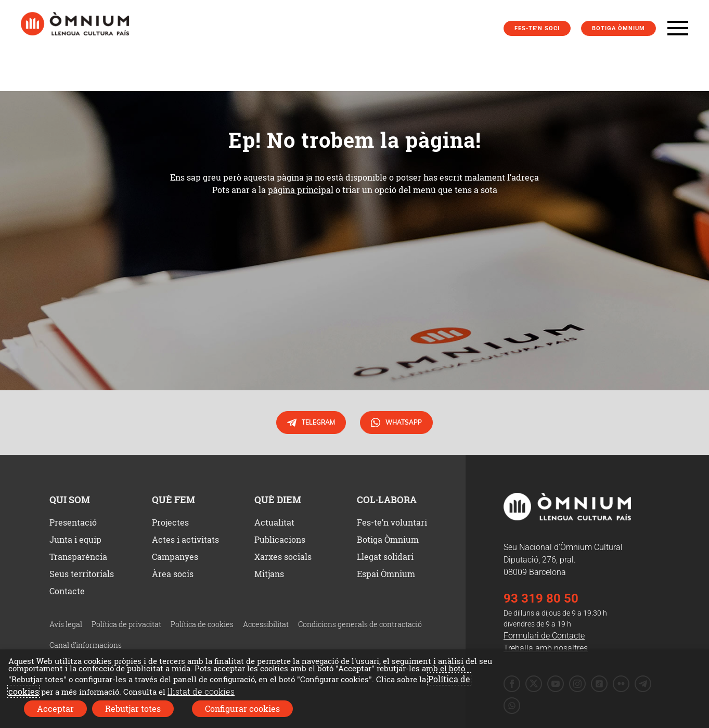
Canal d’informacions (86, 645)
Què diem (278, 500)
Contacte (67, 591)
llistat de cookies (201, 691)
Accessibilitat (266, 624)
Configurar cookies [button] (242, 708)
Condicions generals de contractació (360, 624)
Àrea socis (173, 574)
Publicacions (280, 539)
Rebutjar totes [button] (133, 708)
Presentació (73, 522)
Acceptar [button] (55, 708)
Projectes (170, 522)
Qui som (70, 500)
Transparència (78, 557)
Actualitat (274, 522)
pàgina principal (301, 190)
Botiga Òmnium (618, 28)
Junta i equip (75, 539)
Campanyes (175, 557)
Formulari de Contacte (544, 636)
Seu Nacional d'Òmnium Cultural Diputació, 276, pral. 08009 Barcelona (563, 560)
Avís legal (66, 624)
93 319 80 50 (541, 598)
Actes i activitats (185, 539)
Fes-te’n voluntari (392, 522)
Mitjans (269, 574)
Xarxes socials (283, 557)
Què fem (173, 500)
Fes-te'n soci (537, 28)
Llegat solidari (385, 557)
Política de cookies (202, 624)
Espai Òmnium (386, 574)
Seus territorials (82, 574)
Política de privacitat (126, 624)
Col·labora (387, 500)
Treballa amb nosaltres (546, 648)
